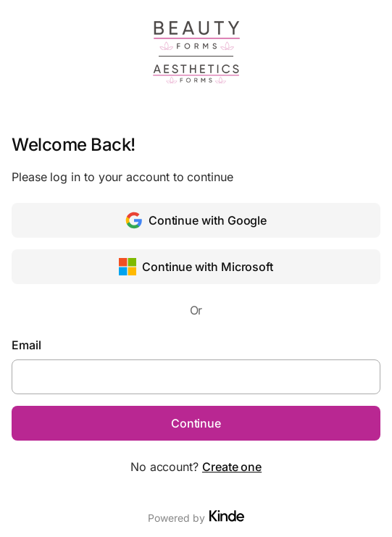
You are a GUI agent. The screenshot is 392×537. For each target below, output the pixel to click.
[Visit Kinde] (227, 516)
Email (26, 345)
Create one (232, 467)
